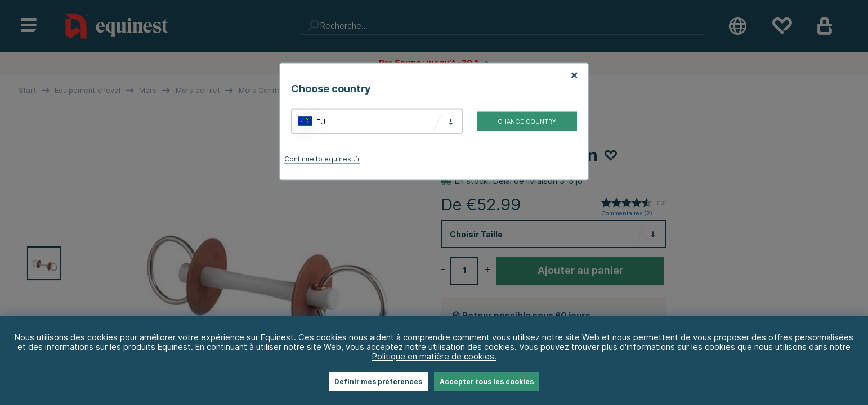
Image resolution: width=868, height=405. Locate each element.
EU (321, 121)
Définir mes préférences (378, 382)
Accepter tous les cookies (487, 382)
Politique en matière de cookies (433, 356)
